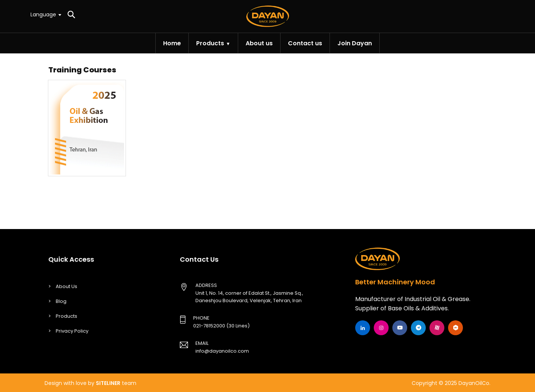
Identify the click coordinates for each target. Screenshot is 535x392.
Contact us (305, 43)
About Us (67, 286)
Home (172, 43)
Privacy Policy (72, 331)
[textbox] (45, 14)
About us (259, 43)
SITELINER (108, 383)
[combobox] (45, 14)
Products (210, 43)
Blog (61, 301)
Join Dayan (355, 43)
